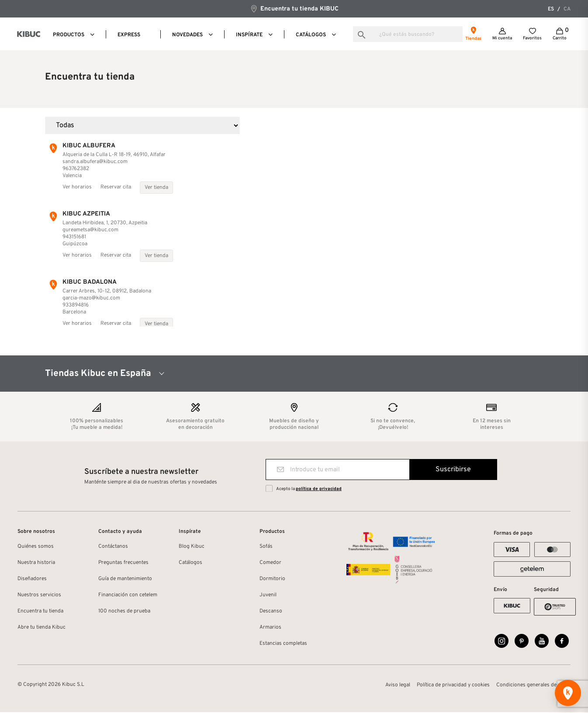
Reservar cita (116, 187)
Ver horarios (77, 187)
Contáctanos (113, 546)
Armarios (270, 627)
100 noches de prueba (124, 611)
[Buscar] (408, 34)
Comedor (270, 563)
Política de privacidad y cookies (453, 686)
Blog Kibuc (192, 546)
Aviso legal (398, 686)
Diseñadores (32, 579)
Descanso (271, 611)
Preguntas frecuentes (123, 563)
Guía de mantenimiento (125, 579)
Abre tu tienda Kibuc (42, 627)
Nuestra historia (36, 563)
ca (567, 9)
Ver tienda (156, 188)
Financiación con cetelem (128, 595)
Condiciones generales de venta (533, 686)
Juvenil (268, 595)
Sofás (266, 546)
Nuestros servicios (39, 595)
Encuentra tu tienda (40, 611)
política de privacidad (319, 489)
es (551, 9)
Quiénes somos (36, 546)
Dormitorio (272, 579)
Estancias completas (283, 643)
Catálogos (190, 563)
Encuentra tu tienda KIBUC (294, 9)
